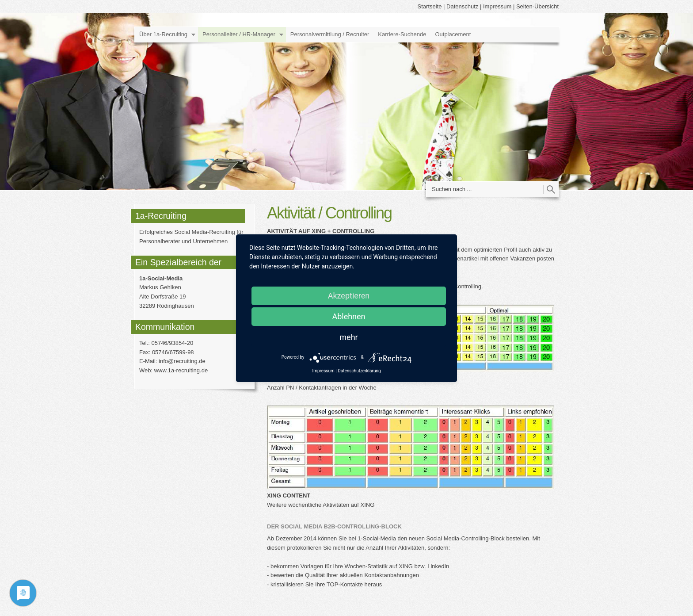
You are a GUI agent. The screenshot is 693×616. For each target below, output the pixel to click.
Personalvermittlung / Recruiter (330, 34)
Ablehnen (348, 316)
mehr (348, 337)
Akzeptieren (349, 296)
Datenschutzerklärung (359, 371)
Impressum (497, 6)
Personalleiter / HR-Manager (239, 34)
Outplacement (453, 34)
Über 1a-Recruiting (163, 34)
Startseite (430, 6)
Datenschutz (462, 6)
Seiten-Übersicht (537, 6)
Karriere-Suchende (402, 34)
